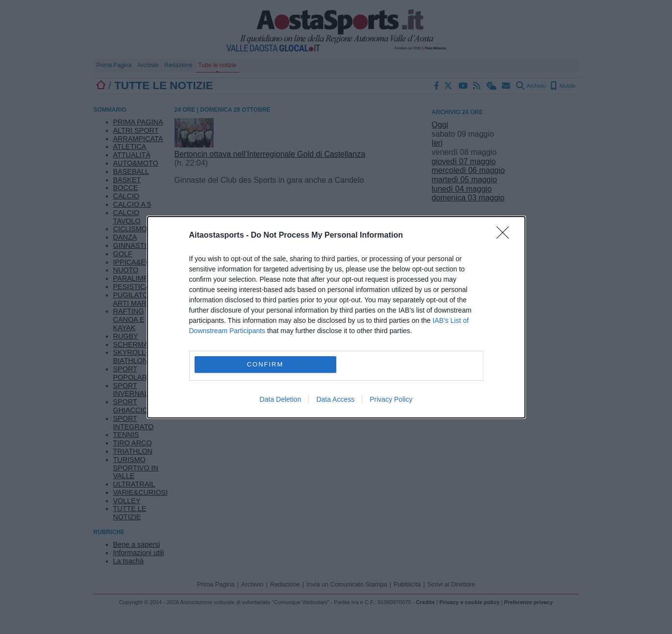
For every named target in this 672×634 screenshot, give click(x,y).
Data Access (335, 399)
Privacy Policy (391, 399)
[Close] (506, 236)
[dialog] (336, 317)
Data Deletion (281, 399)
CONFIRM (265, 364)
